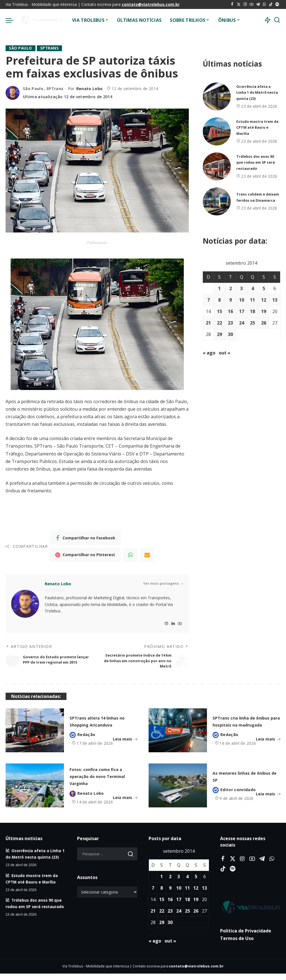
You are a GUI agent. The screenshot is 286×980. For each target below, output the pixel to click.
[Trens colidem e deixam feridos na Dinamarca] (217, 201)
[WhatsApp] (264, 4)
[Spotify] (277, 4)
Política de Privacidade (246, 937)
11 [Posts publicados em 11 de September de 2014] (252, 300)
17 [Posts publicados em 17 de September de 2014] (242, 311)
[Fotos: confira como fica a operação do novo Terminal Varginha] (35, 789)
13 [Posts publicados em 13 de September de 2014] (275, 300)
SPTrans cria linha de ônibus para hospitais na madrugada (244, 724)
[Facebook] (232, 4)
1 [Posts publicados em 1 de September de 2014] (219, 288)
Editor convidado (238, 795)
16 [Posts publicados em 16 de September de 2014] (230, 311)
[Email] (147, 555)
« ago (209, 353)
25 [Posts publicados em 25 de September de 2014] (252, 323)
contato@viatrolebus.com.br (151, 4)
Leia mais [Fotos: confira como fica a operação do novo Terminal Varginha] (125, 806)
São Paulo (21, 48)
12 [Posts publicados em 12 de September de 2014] (264, 300)
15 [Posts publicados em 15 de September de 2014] (220, 311)
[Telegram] (258, 4)
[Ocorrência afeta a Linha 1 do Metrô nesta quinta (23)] (217, 97)
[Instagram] (245, 4)
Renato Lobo (90, 89)
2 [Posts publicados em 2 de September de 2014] (231, 288)
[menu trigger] (12, 20)
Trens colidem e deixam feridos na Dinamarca (255, 197)
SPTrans (51, 48)
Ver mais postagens (163, 584)
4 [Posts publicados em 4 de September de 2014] (253, 288)
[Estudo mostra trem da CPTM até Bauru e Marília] (217, 131)
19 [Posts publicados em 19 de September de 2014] (264, 311)
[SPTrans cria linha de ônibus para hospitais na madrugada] (178, 734)
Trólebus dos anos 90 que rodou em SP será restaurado (258, 162)
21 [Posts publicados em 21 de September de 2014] (208, 323)
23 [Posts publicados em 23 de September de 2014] (230, 323)
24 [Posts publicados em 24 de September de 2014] (242, 323)
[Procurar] (277, 20)
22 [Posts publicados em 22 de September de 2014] (220, 323)
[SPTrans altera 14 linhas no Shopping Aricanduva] (35, 734)
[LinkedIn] (173, 624)
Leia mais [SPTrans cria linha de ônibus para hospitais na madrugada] (268, 746)
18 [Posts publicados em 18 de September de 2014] (252, 311)
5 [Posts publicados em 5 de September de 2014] (264, 288)
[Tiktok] (271, 4)
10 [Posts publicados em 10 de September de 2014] (242, 300)
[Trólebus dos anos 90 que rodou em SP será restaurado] (217, 166)
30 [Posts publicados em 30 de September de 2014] (230, 334)
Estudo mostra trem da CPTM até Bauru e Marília (257, 127)
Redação (86, 742)
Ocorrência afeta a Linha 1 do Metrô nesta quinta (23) (255, 92)
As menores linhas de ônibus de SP (243, 781)
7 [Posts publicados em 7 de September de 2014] (208, 300)
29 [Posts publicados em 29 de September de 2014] (220, 334)
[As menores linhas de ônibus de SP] (178, 789)
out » (225, 353)
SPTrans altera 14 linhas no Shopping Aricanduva (97, 724)
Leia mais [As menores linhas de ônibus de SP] (268, 799)
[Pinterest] (85, 555)
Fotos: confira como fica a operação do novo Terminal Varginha (98, 781)
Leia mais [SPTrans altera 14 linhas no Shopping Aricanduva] (125, 746)
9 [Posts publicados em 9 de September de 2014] (231, 300)
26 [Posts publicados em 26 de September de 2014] (264, 323)
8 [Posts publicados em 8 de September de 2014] (219, 300)
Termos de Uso (237, 945)
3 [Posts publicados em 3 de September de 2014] (241, 288)
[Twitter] (239, 4)
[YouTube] (252, 4)
